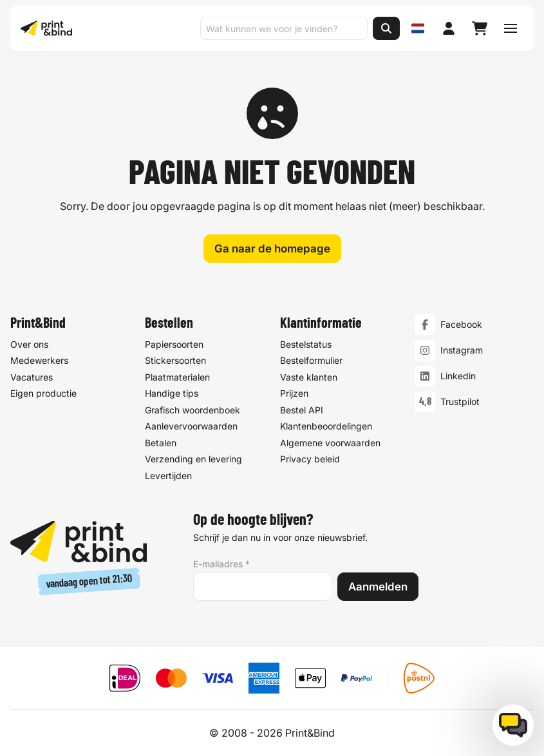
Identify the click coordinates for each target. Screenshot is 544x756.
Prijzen (294, 393)
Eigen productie (43, 393)
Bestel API (302, 410)
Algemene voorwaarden (330, 443)
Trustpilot (460, 402)
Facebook (461, 324)
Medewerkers (39, 360)
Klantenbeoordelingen (326, 426)
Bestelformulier (311, 360)
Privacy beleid (310, 459)
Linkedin (458, 376)
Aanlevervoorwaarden (191, 426)
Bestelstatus (306, 344)
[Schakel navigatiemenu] (511, 28)
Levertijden (168, 476)
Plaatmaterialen (177, 377)
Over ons (29, 344)
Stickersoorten (175, 360)
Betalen (161, 443)
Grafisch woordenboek (192, 410)
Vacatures (32, 377)
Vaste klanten (309, 377)
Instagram (462, 350)
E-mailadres (221, 564)
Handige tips (172, 393)
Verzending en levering (193, 459)
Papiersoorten (174, 344)
